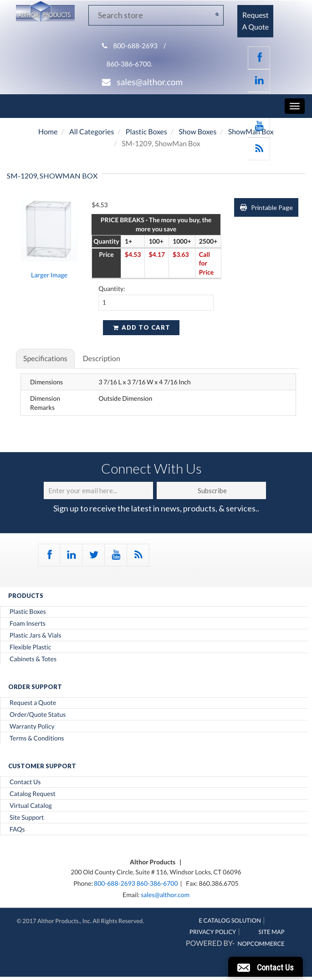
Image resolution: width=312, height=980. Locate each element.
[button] (266, 967)
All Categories (92, 132)
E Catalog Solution (230, 920)
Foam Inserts (28, 623)
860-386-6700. (130, 64)
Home (48, 132)
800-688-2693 (135, 46)
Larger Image (49, 275)
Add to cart (141, 327)
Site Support (27, 817)
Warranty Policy (32, 726)
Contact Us (25, 782)
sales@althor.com (150, 82)
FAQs (17, 829)
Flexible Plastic (30, 647)
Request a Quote (33, 703)
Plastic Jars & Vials (36, 635)
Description (102, 359)
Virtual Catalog (31, 806)
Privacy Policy (213, 932)
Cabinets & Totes (33, 659)
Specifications (45, 359)
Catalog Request (33, 794)
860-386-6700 (157, 883)
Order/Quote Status (38, 715)
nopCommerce (261, 944)
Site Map (271, 932)
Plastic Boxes (146, 132)
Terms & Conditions (37, 738)
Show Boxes (197, 132)
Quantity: (112, 288)
